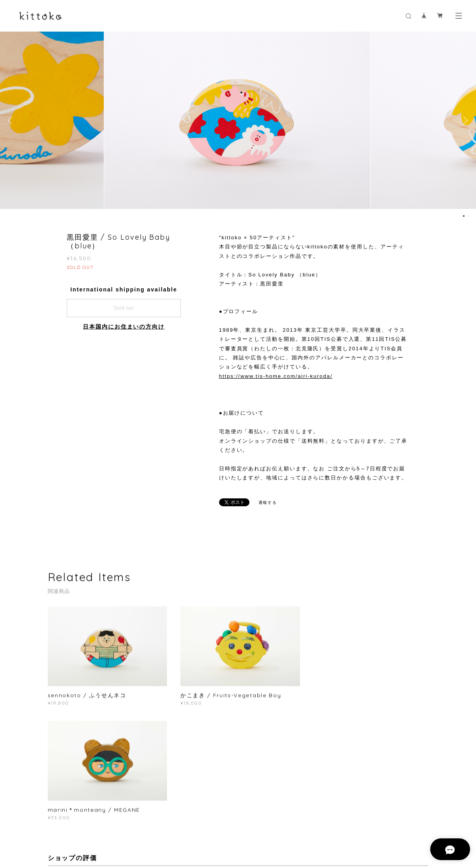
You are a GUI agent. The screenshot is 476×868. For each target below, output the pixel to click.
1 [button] (464, 216)
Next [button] (464, 120)
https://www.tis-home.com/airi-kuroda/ (276, 376)
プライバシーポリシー (118, 826)
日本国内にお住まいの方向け (124, 327)
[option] (238, 120)
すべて (72, 760)
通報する (268, 503)
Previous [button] (12, 120)
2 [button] (469, 216)
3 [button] (474, 216)
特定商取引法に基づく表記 (178, 826)
